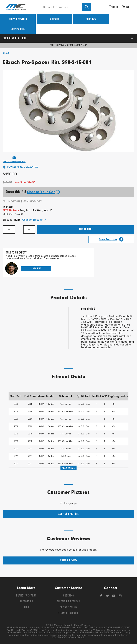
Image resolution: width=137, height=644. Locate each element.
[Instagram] (120, 597)
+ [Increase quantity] (29, 229)
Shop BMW (91, 19)
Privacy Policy (68, 608)
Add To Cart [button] (86, 229)
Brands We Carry (26, 596)
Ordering (68, 596)
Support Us (26, 602)
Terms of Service (68, 613)
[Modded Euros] (22, 7)
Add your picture (68, 514)
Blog (26, 608)
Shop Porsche (18, 29)
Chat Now (36, 269)
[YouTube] (114, 597)
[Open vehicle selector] (128, 38)
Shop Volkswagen (18, 19)
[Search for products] (62, 7)
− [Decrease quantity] (9, 229)
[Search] (87, 7)
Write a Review (68, 561)
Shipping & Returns (68, 602)
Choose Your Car (43, 192)
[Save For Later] (111, 239)
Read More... (68, 468)
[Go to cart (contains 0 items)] (126, 7)
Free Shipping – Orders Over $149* (68, 46)
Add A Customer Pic (14, 161)
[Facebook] (101, 597)
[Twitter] (108, 597)
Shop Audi (54, 19)
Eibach (6, 53)
